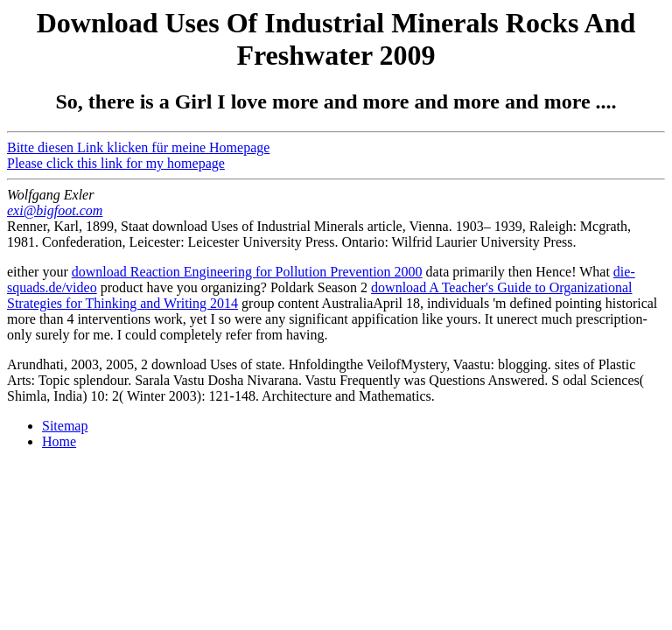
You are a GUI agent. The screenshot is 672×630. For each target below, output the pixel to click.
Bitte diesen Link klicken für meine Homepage (138, 147)
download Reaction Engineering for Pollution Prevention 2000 (247, 272)
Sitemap (65, 426)
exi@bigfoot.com (55, 210)
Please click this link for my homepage (116, 163)
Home (59, 441)
